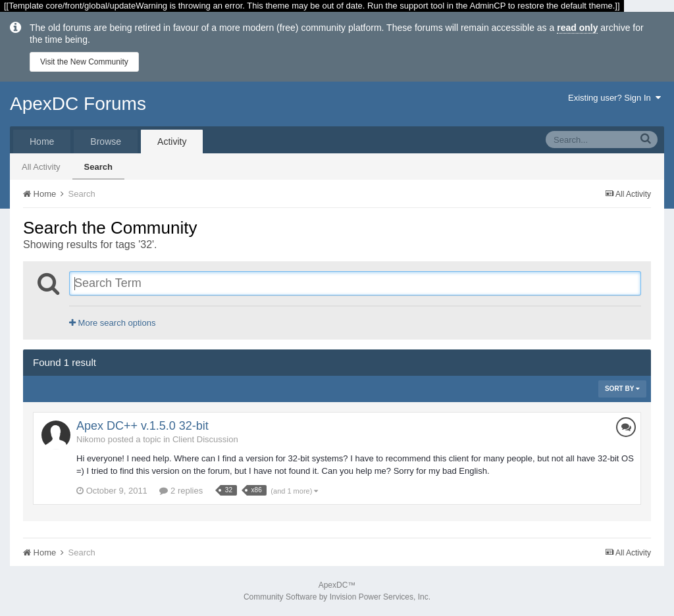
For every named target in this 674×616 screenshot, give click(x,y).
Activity (172, 141)
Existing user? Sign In (614, 98)
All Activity (41, 167)
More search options (112, 323)
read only (577, 28)
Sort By (622, 389)
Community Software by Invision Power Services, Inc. (337, 597)
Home (42, 141)
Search (98, 167)
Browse (106, 141)
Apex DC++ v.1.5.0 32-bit (143, 426)
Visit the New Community (84, 62)
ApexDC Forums (78, 104)
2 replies (181, 491)
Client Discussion (205, 439)
